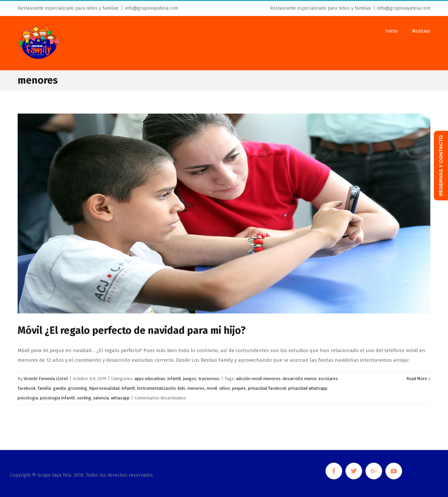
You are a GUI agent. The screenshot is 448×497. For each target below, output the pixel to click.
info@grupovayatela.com (151, 8)
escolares (328, 379)
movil (212, 388)
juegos (190, 379)
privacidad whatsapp (308, 388)
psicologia (28, 398)
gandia (59, 388)
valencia (101, 398)
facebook (27, 388)
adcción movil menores (258, 379)
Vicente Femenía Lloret (46, 379)
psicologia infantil (57, 398)
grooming (78, 388)
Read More (417, 379)
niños (225, 388)
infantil (174, 379)
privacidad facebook (267, 388)
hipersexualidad (104, 388)
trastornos (209, 379)
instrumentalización (156, 388)
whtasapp (120, 398)
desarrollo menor (300, 379)
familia (44, 388)
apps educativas (150, 379)
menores (196, 388)
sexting (84, 398)
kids (182, 388)
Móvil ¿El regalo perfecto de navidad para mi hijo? (132, 330)
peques (239, 388)
